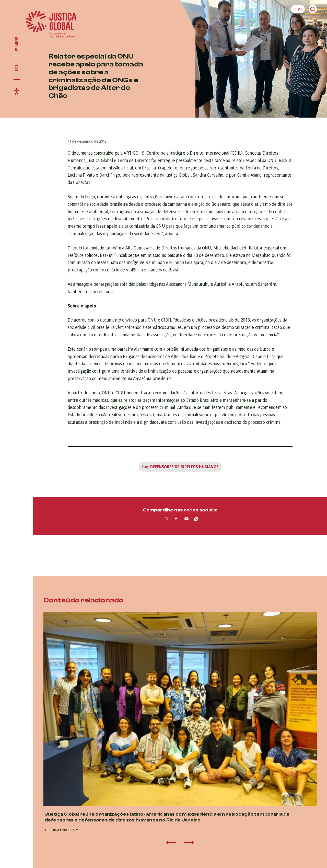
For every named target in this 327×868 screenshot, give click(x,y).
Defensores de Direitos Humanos (185, 467)
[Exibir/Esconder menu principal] (17, 44)
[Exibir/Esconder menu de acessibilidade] (17, 91)
